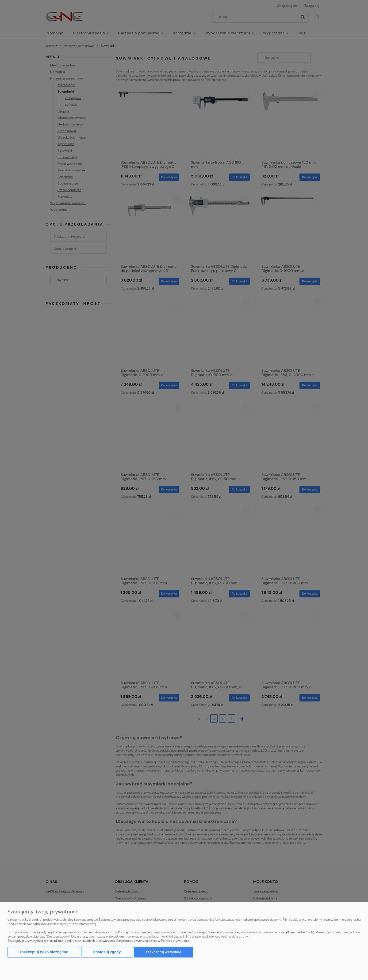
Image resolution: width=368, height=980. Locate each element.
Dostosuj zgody (107, 952)
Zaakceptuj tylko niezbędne (44, 952)
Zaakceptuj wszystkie (164, 952)
